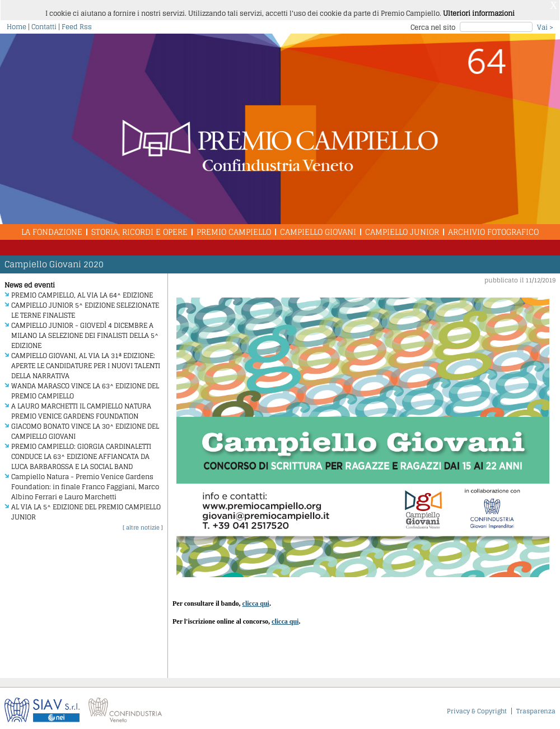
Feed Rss (77, 23)
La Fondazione (52, 228)
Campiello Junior (402, 228)
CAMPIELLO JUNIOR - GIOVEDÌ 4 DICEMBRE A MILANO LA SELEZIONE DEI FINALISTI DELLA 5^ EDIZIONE (85, 331)
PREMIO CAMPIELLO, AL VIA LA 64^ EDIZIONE (82, 291)
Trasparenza (536, 707)
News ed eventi (30, 281)
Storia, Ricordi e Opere (139, 228)
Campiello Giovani (318, 228)
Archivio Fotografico (493, 228)
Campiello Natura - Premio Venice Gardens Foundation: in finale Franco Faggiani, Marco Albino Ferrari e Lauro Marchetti (85, 483)
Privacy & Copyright (477, 707)
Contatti (44, 23)
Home (17, 23)
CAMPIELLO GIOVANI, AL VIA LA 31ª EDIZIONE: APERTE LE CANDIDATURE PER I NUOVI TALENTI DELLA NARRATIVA (86, 362)
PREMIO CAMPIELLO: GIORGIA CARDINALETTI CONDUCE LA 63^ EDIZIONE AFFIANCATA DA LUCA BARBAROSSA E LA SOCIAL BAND (81, 452)
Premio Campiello (234, 228)
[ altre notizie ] (143, 523)
